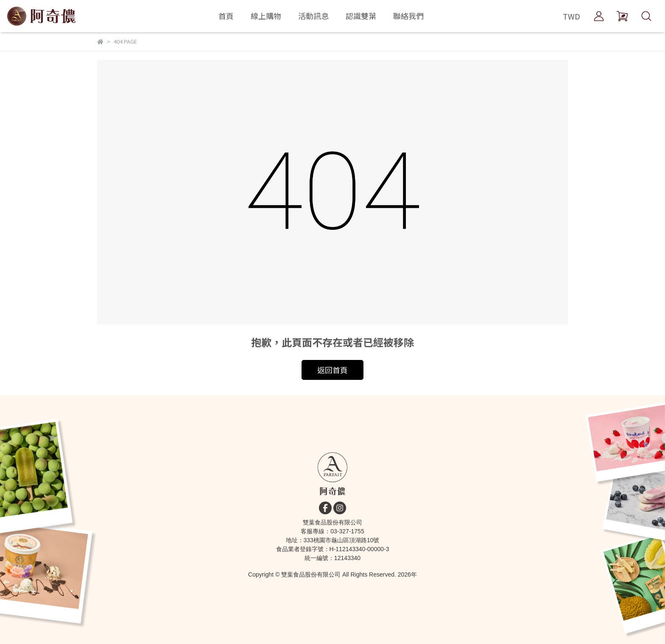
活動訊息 (313, 16)
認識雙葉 (361, 16)
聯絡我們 (408, 16)
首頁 (226, 16)
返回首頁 (332, 370)
